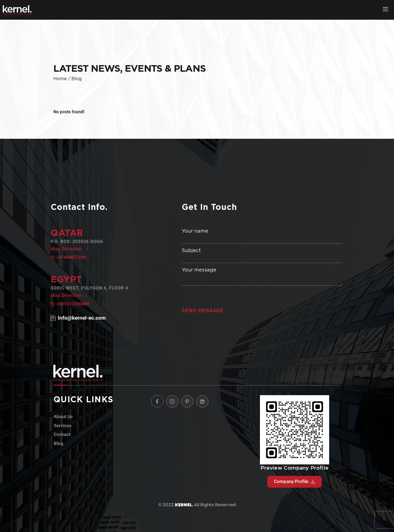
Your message (262, 277)
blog (76, 79)
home (60, 79)
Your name (262, 236)
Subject (262, 255)
